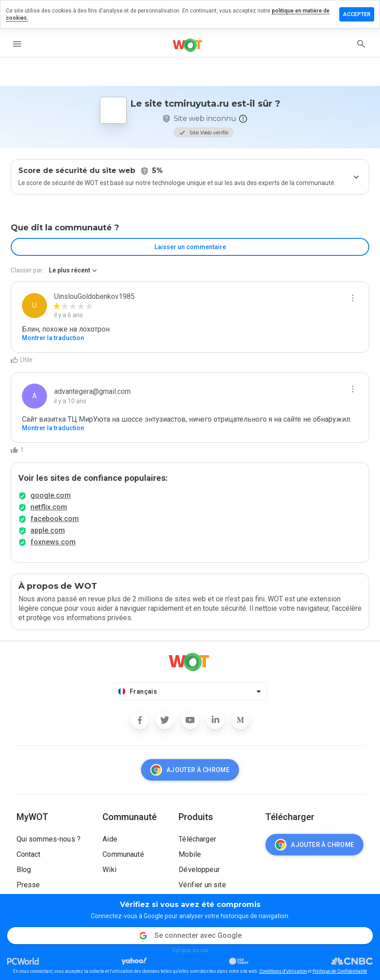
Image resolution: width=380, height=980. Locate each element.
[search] (361, 44)
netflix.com (49, 507)
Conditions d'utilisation (283, 971)
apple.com (48, 530)
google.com (51, 495)
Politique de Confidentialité (340, 971)
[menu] (17, 44)
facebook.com (55, 519)
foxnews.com (53, 542)
